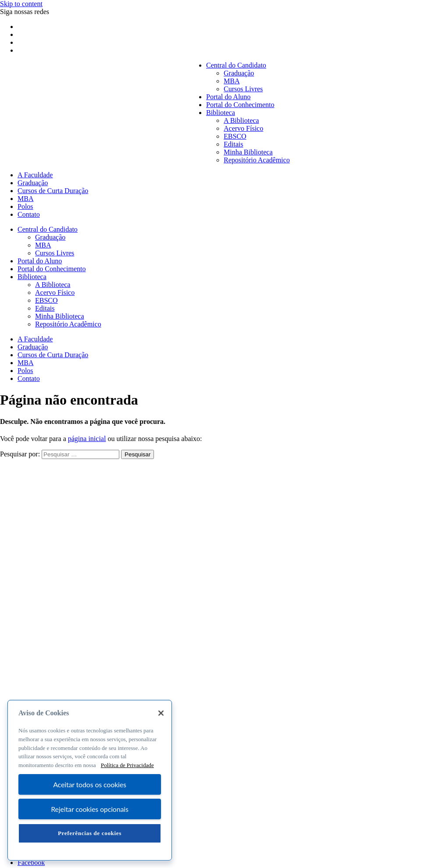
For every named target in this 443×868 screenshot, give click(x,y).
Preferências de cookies (90, 833)
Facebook (31, 863)
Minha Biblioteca (248, 152)
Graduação (239, 73)
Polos (25, 206)
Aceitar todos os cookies (90, 784)
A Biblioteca (241, 120)
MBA (232, 81)
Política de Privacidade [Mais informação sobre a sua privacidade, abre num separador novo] (127, 765)
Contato (29, 214)
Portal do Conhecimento (240, 105)
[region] (90, 780)
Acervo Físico (243, 128)
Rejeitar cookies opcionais (90, 809)
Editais (233, 144)
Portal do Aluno (228, 97)
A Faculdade (35, 175)
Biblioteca (221, 113)
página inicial (87, 439)
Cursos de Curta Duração (53, 191)
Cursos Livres (243, 89)
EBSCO (235, 136)
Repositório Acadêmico (257, 160)
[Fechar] (161, 713)
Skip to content (21, 4)
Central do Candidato (236, 65)
